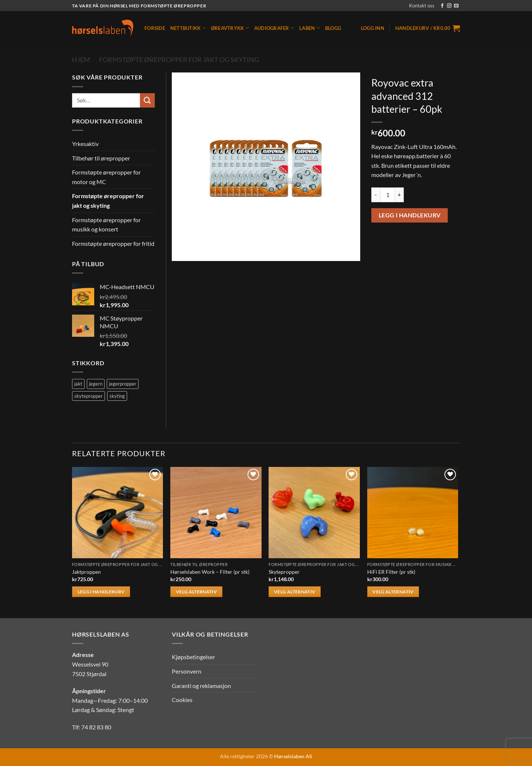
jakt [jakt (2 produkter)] (78, 384)
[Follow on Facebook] (442, 6)
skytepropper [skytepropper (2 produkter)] (88, 396)
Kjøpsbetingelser (193, 657)
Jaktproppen (86, 572)
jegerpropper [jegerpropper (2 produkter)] (123, 384)
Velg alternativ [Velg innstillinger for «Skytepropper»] (295, 592)
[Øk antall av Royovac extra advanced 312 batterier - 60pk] (399, 195)
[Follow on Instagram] (449, 6)
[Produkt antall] (388, 195)
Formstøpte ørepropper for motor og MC (106, 177)
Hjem (81, 60)
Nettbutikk (188, 28)
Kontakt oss (422, 6)
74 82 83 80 (96, 727)
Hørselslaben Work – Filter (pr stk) (210, 572)
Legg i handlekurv (410, 215)
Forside (155, 28)
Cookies (182, 700)
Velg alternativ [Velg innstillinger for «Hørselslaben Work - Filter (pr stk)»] (196, 592)
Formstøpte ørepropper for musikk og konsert (106, 225)
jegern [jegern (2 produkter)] (96, 384)
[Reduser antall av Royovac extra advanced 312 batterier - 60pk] (376, 195)
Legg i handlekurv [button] (101, 592)
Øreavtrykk (230, 28)
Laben (310, 28)
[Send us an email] (456, 6)
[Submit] (147, 100)
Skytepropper (284, 572)
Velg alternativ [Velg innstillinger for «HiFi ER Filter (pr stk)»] (393, 592)
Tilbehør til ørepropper (101, 158)
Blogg (333, 28)
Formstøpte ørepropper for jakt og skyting (179, 60)
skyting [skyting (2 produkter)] (117, 396)
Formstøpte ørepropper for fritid (113, 243)
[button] (373, 28)
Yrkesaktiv (85, 144)
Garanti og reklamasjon (201, 686)
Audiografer (274, 28)
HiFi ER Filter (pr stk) (391, 572)
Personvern (187, 671)
